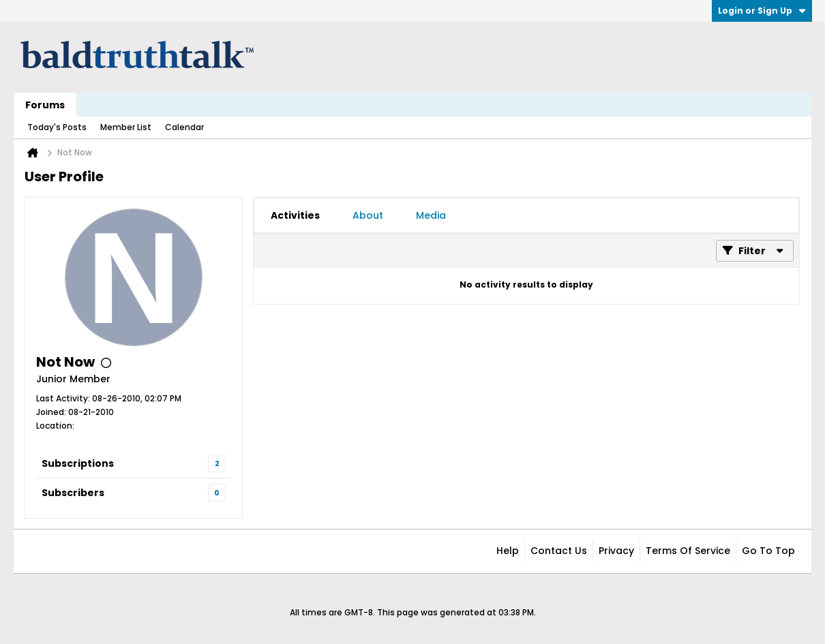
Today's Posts (57, 127)
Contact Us (559, 551)
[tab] (295, 215)
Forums (45, 105)
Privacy (616, 551)
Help (508, 551)
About (368, 215)
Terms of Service (688, 551)
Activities (295, 215)
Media (431, 215)
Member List (126, 127)
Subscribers (73, 493)
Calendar (184, 127)
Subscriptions (78, 463)
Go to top (768, 551)
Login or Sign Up (762, 11)
